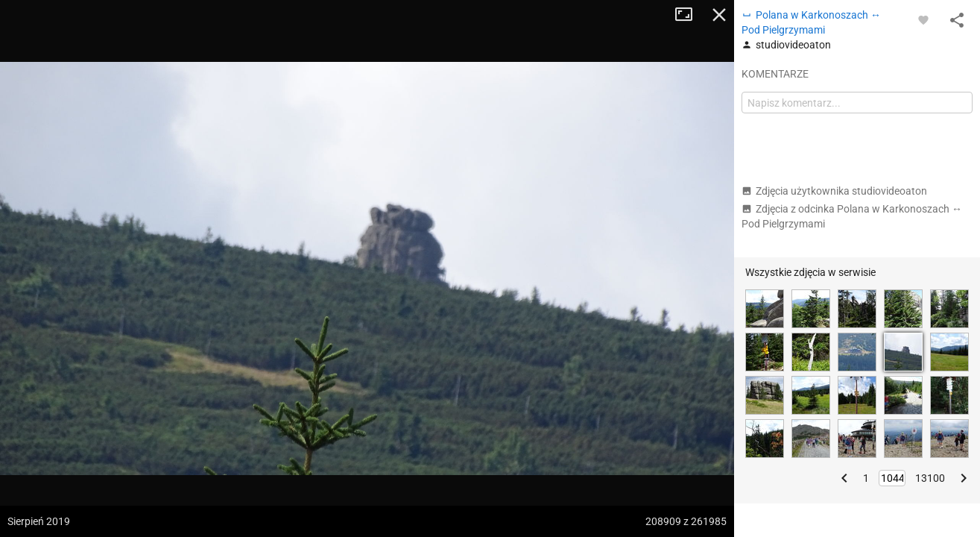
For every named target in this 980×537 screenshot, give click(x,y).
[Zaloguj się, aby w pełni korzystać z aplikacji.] (923, 19)
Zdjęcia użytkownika (834, 191)
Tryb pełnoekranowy (689, 15)
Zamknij (719, 15)
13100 (930, 478)
